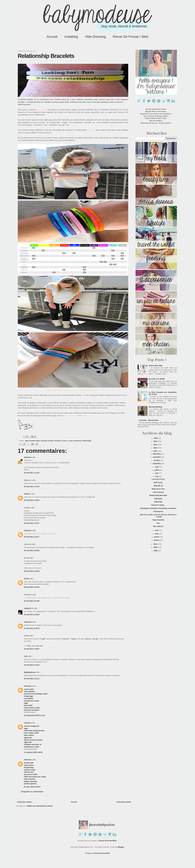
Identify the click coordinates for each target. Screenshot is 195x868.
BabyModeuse (30, 672)
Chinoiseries (158, 512)
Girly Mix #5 (158, 486)
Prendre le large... (158, 505)
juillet (157, 470)
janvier (157, 540)
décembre (157, 454)
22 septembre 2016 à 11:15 (34, 715)
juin (157, 473)
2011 (156, 451)
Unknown (28, 531)
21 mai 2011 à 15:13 (32, 628)
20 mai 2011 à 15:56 (32, 551)
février (157, 537)
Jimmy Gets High (156, 366)
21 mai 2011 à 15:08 (32, 615)
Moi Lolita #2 (158, 526)
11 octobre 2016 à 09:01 (33, 752)
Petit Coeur (158, 483)
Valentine (28, 457)
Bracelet (45, 441)
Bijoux (39, 441)
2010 (156, 544)
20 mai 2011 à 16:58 (32, 571)
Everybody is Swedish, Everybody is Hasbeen (158, 508)
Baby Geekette (30, 441)
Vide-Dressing (95, 37)
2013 (156, 445)
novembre (157, 457)
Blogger (121, 847)
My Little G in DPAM (157, 379)
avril (157, 530)
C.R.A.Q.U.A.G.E (158, 479)
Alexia (26, 579)
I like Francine (158, 492)
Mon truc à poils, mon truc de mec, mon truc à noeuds (158, 516)
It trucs (65, 441)
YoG (26, 656)
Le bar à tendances (75, 441)
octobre (157, 460)
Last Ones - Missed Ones (149, 420)
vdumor (27, 494)
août (157, 467)
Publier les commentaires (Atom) (40, 806)
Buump (51, 441)
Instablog (71, 37)
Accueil (52, 37)
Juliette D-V (29, 608)
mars (157, 534)
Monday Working (155, 407)
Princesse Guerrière (102, 853)
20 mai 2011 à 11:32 (32, 473)
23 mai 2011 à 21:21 (32, 679)
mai (157, 477)
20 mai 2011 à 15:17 (32, 523)
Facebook (58, 441)
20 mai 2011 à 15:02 (32, 500)
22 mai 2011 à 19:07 (32, 649)
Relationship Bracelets (158, 495)
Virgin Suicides (158, 520)
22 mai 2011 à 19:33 (32, 665)
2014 (156, 441)
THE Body (158, 499)
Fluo (158, 523)
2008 (156, 551)
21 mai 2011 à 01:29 (32, 601)
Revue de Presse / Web (131, 37)
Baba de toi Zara (158, 489)
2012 (156, 448)
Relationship (87, 441)
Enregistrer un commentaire (32, 792)
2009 (156, 547)
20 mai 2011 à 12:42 (32, 487)
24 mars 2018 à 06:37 (32, 787)
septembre (157, 464)
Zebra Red (158, 502)
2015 (156, 438)
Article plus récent (24, 802)
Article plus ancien (124, 802)
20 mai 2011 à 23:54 (32, 587)
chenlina (27, 723)
